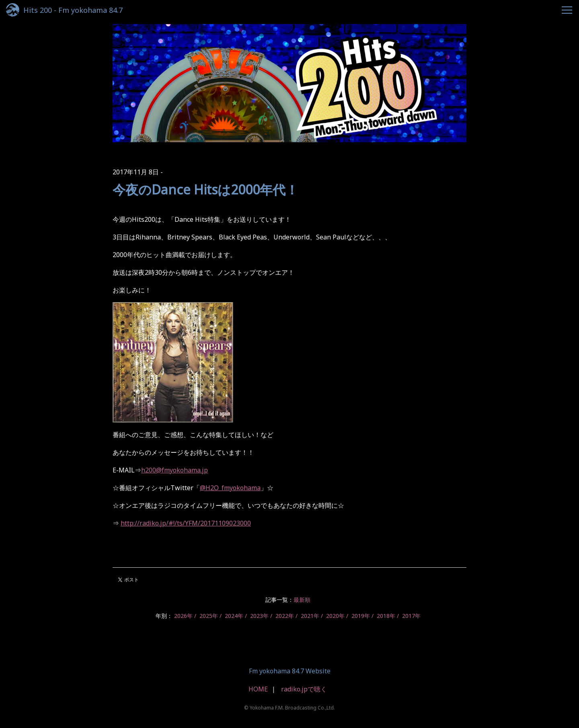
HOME (258, 689)
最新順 (302, 600)
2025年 (209, 616)
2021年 (310, 616)
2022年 (285, 616)
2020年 (335, 616)
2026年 (183, 616)
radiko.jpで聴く (304, 689)
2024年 (234, 616)
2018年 (386, 616)
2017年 (411, 616)
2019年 (361, 616)
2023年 (259, 616)
